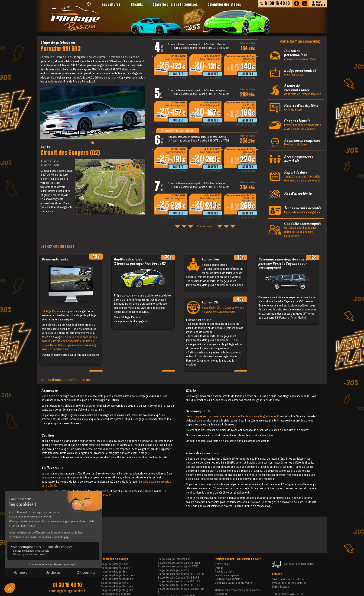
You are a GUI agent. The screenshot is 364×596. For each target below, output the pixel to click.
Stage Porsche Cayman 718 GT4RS (178, 578)
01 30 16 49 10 (67, 585)
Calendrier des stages (224, 5)
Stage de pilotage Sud (114, 571)
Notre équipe (222, 564)
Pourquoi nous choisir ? (228, 579)
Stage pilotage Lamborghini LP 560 (178, 566)
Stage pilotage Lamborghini (174, 559)
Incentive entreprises (227, 575)
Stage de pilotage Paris (114, 564)
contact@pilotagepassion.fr (67, 591)
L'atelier (220, 568)
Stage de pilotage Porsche (173, 570)
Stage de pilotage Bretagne (117, 586)
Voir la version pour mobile (293, 564)
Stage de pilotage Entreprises (175, 5)
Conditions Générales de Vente (233, 583)
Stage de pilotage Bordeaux (117, 579)
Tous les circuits (224, 571)
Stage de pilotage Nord (114, 583)
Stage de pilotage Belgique (117, 590)
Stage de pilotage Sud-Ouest (118, 575)
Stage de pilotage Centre (115, 568)
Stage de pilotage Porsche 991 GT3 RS (181, 574)
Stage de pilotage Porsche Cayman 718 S (181, 591)
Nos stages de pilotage (114, 559)
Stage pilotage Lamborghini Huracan (179, 563)
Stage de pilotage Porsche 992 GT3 (179, 581)
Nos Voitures (111, 5)
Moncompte (320, 3)
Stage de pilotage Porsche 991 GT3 (179, 585)
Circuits (137, 5)
